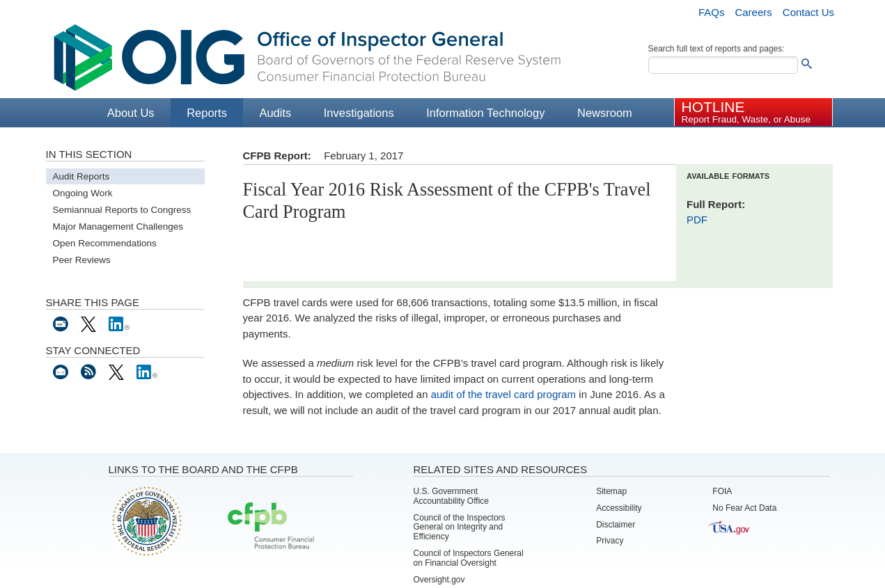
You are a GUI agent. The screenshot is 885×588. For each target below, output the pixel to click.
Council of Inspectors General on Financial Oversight (469, 558)
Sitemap (611, 491)
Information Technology (485, 113)
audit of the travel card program (503, 394)
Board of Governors (146, 521)
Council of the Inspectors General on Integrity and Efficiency (460, 527)
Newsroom (605, 113)
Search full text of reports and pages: (716, 49)
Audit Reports (81, 176)
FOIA (722, 491)
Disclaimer (616, 525)
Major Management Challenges (118, 227)
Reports (207, 113)
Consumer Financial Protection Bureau (271, 527)
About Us (131, 113)
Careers (753, 12)
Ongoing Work (83, 193)
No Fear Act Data (744, 508)
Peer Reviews (82, 260)
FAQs (712, 12)
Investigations (359, 113)
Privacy (610, 541)
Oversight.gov (439, 580)
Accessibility (619, 508)
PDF (697, 220)
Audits (275, 113)
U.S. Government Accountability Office (452, 496)
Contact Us (808, 12)
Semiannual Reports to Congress (122, 210)
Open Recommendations (105, 243)
